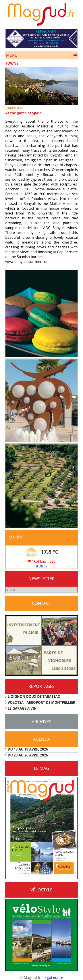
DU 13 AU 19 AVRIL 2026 (28, 749)
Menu (42, 55)
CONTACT (41, 603)
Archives (41, 721)
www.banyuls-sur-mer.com (27, 262)
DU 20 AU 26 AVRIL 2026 (28, 755)
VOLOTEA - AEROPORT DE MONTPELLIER (41, 702)
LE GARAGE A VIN (22, 708)
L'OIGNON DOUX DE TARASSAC (34, 696)
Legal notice (53, 978)
